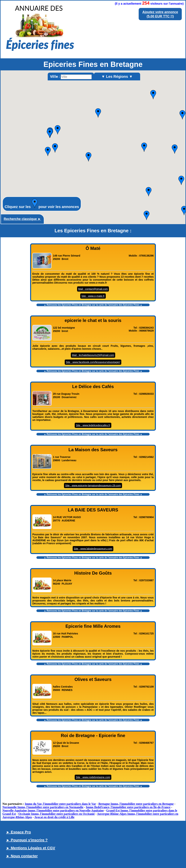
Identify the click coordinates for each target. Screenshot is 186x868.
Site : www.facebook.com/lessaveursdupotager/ (93, 362)
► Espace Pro (18, 832)
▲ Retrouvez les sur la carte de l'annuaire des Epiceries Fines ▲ (93, 305)
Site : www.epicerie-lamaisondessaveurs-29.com (93, 485)
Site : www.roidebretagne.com (93, 777)
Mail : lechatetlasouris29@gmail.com (93, 355)
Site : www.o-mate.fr (93, 296)
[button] (50, 133)
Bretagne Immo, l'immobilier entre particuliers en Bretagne (136, 804)
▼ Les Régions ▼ (117, 77)
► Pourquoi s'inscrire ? (27, 840)
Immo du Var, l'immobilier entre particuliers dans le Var (60, 804)
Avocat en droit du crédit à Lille (54, 817)
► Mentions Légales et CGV (31, 848)
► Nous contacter (22, 856)
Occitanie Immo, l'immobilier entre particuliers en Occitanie (56, 814)
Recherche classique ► (22, 219)
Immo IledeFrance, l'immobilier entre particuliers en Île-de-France (128, 807)
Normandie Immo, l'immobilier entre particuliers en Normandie (43, 807)
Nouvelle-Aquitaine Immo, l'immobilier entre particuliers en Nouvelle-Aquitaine (53, 810)
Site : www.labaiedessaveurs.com (93, 549)
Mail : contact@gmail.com (93, 289)
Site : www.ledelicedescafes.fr (93, 425)
